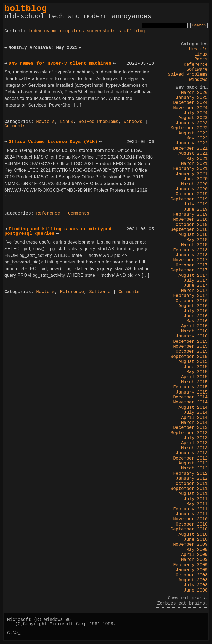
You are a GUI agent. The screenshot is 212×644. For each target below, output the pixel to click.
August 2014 (193, 408)
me (55, 31)
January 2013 (192, 453)
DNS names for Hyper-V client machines (60, 63)
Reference (196, 65)
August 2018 (193, 235)
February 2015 (190, 387)
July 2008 (196, 585)
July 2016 (196, 311)
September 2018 (189, 230)
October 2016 (192, 301)
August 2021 (193, 154)
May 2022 (197, 138)
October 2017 (192, 265)
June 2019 (196, 210)
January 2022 (192, 143)
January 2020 (192, 189)
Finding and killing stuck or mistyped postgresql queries (58, 231)
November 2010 (190, 519)
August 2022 (193, 133)
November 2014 (190, 402)
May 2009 (197, 550)
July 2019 (196, 204)
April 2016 (194, 326)
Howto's (198, 49)
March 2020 (194, 184)
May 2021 (197, 159)
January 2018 (192, 255)
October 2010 (192, 524)
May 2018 (197, 240)
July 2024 (196, 113)
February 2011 (190, 509)
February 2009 (190, 565)
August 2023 (193, 118)
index (35, 31)
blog (140, 31)
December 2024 (190, 103)
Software (197, 70)
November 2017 (190, 260)
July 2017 (196, 281)
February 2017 (190, 296)
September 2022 (189, 128)
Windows (198, 80)
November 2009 (190, 545)
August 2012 (193, 463)
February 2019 (190, 215)
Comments (15, 126)
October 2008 (192, 575)
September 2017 (189, 270)
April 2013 (194, 443)
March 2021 (194, 164)
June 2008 (196, 590)
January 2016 (192, 336)
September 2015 (189, 357)
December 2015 (190, 342)
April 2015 (194, 377)
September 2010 (189, 529)
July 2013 (196, 438)
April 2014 (194, 418)
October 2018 (192, 225)
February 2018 (190, 250)
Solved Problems (188, 75)
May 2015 (197, 372)
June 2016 (196, 316)
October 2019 (192, 194)
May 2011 (197, 504)
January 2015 (192, 392)
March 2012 (194, 468)
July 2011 (196, 499)
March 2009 (194, 560)
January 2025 (192, 98)
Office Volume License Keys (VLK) (53, 142)
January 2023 (192, 123)
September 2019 (189, 199)
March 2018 (194, 245)
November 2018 (190, 220)
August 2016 (193, 306)
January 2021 (192, 174)
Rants (201, 59)
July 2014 (196, 413)
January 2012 (192, 479)
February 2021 (190, 169)
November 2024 (190, 108)
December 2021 (190, 149)
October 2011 (192, 484)
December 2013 (190, 428)
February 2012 (190, 474)
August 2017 (193, 276)
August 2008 (193, 580)
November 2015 (190, 347)
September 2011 (189, 489)
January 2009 (192, 570)
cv (47, 31)
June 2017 (196, 286)
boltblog (26, 9)
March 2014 (194, 423)
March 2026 (194, 93)
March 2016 (194, 331)
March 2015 (194, 382)
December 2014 (190, 397)
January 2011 (192, 514)
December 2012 (190, 458)
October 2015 (192, 352)
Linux (201, 54)
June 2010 (196, 540)
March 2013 (194, 448)
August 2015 (193, 362)
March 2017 (194, 291)
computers (72, 31)
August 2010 (193, 535)
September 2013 (189, 433)
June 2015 (196, 367)
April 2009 (194, 555)
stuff (125, 31)
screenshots (101, 31)
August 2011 (193, 494)
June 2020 (196, 179)
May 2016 (197, 321)
